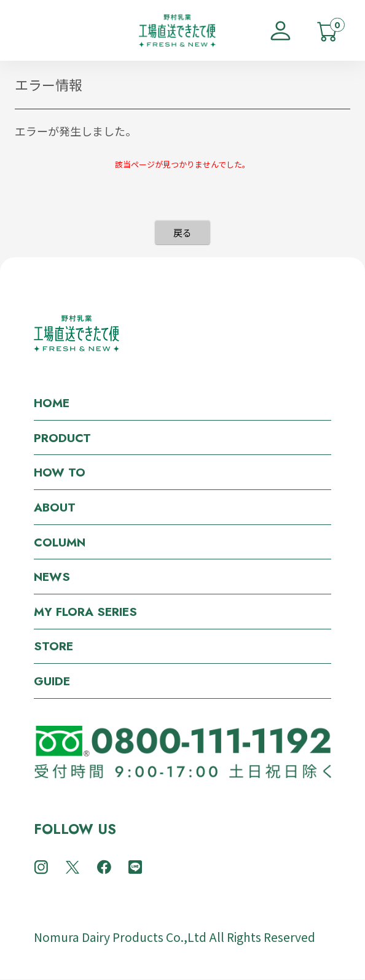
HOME (52, 403)
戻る (182, 232)
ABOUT (55, 507)
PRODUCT (62, 438)
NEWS (52, 577)
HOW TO (60, 472)
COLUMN (60, 542)
